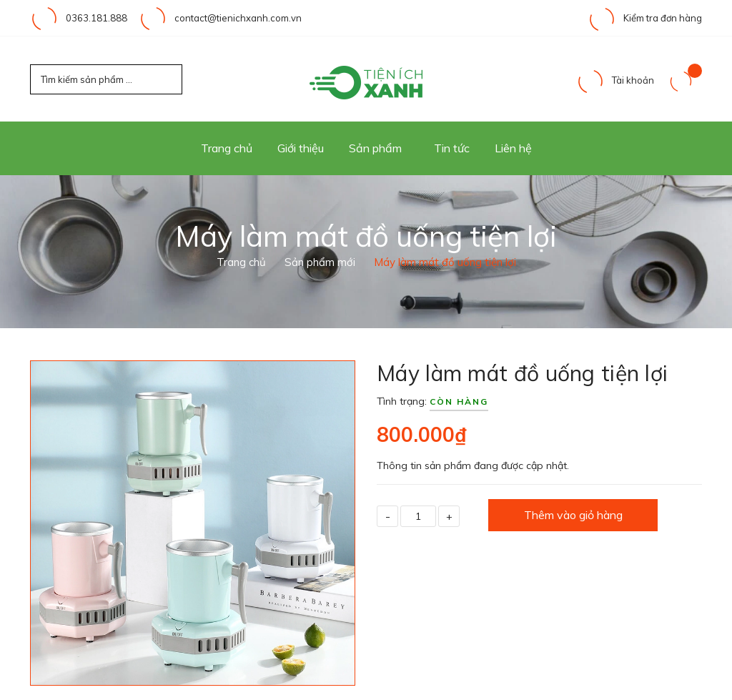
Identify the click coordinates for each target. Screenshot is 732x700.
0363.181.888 (97, 18)
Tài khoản (615, 80)
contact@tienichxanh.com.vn (238, 18)
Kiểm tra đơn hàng (645, 18)
